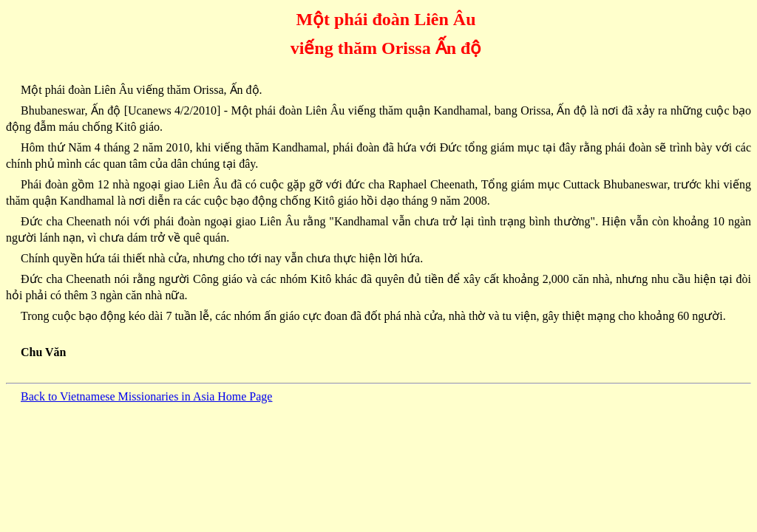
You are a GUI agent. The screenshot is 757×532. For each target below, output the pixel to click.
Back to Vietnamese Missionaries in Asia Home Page (146, 396)
